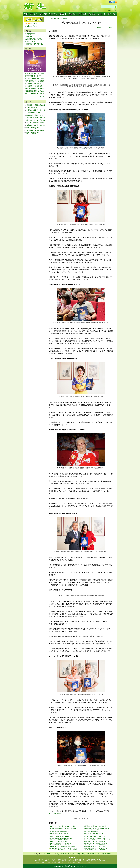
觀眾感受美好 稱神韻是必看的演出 (95, 836)
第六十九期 (35, 24)
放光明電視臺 (52, 862)
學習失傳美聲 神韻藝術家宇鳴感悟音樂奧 (63, 849)
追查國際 (78, 860)
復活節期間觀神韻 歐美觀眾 (34, 81)
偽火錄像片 (49, 854)
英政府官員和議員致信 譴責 (35, 123)
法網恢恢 (71, 860)
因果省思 (82, 14)
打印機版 (99, 27)
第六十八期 (29, 26)
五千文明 (34, 14)
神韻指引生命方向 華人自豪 (34, 73)
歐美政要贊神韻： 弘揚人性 (34, 76)
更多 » (35, 26)
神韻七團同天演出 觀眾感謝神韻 (94, 841)
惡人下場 (82, 854)
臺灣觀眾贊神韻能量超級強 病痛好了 (62, 839)
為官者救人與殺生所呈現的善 (36, 125)
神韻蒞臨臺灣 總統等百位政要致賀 (61, 844)
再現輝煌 (64, 19)
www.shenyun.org (55, 814)
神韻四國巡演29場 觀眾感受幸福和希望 (63, 846)
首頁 (26, 14)
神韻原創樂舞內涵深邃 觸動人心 (61, 841)
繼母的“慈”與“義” (30, 41)
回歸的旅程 (107, 854)
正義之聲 (111, 14)
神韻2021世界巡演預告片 (92, 831)
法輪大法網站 (101, 860)
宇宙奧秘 (53, 14)
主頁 (50, 19)
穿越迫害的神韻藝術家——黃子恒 (61, 836)
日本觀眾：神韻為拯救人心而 (34, 79)
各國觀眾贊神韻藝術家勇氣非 (34, 89)
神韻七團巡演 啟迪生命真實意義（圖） (96, 849)
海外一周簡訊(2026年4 (34, 113)
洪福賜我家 (29, 36)
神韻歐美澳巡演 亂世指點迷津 (93, 834)
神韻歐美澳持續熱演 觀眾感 (34, 94)
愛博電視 (68, 862)
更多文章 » (42, 96)
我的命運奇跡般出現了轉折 (34, 39)
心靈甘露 (102, 14)
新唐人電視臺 (62, 860)
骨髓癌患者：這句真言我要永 (34, 44)
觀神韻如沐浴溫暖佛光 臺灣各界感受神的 (63, 829)
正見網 (88, 862)
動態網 (47, 860)
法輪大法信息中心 (78, 862)
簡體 (109, 11)
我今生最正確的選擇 (33, 108)
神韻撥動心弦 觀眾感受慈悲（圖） (95, 846)
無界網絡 (53, 860)
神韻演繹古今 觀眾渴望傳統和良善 (95, 826)
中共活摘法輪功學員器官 (66, 854)
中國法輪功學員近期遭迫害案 (36, 110)
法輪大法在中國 (94, 854)
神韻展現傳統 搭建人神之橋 (59, 834)
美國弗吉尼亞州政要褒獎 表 (36, 118)
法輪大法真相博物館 (89, 860)
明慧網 (37, 862)
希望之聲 (61, 862)
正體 (115, 11)
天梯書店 (43, 862)
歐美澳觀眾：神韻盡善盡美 (34, 84)
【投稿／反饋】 (108, 27)
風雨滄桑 (63, 14)
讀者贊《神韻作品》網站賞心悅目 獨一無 (97, 839)
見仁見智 (92, 14)
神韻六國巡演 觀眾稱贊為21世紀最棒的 (96, 829)
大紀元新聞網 (39, 860)
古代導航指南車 (30, 34)
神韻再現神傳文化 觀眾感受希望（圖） (96, 844)
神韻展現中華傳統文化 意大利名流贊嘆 (63, 826)
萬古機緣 (43, 14)
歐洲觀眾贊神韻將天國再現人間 (60, 831)
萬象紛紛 (73, 14)
